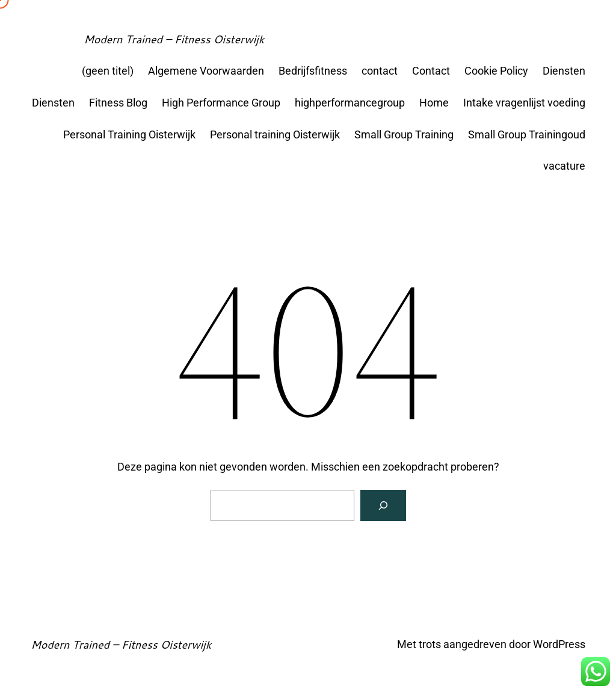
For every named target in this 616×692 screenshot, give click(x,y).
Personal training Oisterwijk (275, 134)
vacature (564, 166)
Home (434, 103)
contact (380, 71)
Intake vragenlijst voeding (524, 103)
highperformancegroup (350, 103)
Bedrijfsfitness (313, 71)
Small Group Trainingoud (527, 134)
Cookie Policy (496, 71)
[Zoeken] (383, 505)
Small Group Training (404, 134)
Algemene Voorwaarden (206, 71)
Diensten (564, 71)
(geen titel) (108, 71)
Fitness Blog (118, 103)
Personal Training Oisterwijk (129, 134)
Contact (431, 71)
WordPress (559, 644)
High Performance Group (221, 103)
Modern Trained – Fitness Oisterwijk (174, 39)
